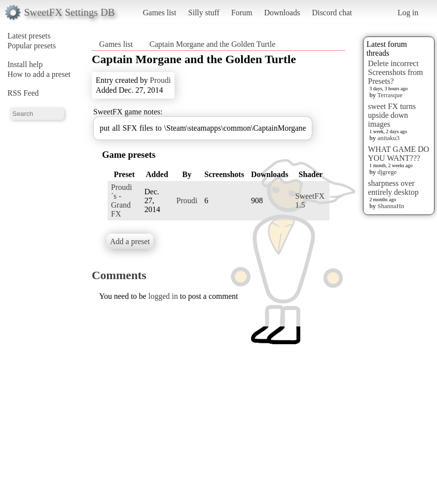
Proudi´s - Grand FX (122, 200)
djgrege (387, 172)
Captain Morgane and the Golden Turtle (212, 44)
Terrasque (390, 95)
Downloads (282, 13)
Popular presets (32, 46)
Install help (25, 64)
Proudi (161, 80)
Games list (160, 13)
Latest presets (29, 36)
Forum (242, 13)
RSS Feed (23, 93)
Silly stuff (204, 13)
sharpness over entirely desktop (393, 188)
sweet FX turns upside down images (392, 115)
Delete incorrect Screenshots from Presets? (396, 72)
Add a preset (130, 241)
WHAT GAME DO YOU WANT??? (399, 154)
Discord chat (332, 13)
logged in (163, 296)
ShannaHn (391, 206)
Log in (408, 13)
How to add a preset (39, 74)
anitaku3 (388, 138)
